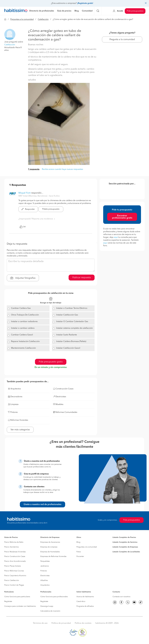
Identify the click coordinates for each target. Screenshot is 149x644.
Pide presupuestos (135, 11)
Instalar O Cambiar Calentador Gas (72, 322)
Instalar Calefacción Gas (67, 315)
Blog (78, 542)
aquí (116, 237)
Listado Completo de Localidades (126, 552)
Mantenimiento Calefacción (23, 348)
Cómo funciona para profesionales (54, 597)
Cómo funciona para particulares (17, 597)
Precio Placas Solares (13, 566)
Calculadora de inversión (50, 611)
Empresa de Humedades (50, 552)
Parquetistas (45, 561)
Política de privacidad (61, 623)
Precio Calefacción (12, 580)
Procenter (80, 556)
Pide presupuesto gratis (51, 362)
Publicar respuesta (82, 278)
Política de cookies (83, 623)
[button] (10, 34)
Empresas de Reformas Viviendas (53, 556)
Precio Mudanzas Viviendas (15, 552)
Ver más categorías (20, 430)
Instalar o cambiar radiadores (24, 322)
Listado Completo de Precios (124, 537)
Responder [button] (28, 209)
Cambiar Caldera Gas (21, 308)
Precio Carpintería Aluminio (15, 576)
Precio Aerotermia (11, 547)
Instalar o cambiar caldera (23, 328)
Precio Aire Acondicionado (15, 561)
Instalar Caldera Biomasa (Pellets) (71, 341)
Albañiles (44, 580)
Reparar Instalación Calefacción (25, 341)
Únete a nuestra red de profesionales (42, 504)
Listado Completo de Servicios (125, 542)
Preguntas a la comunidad (22, 19)
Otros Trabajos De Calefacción (25, 315)
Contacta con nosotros (121, 597)
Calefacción (43, 19)
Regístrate (8, 601)
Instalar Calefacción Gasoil (68, 348)
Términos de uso (40, 623)
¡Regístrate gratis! (85, 3)
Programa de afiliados (85, 606)
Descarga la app (47, 606)
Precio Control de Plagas (14, 585)
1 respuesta (34, 169)
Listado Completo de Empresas (125, 547)
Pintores (44, 571)
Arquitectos (45, 585)
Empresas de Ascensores (50, 542)
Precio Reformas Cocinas (14, 571)
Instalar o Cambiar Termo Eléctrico (72, 308)
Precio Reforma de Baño (14, 542)
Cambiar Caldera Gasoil (22, 335)
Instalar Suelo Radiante (67, 335)
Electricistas (45, 576)
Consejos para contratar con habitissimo (20, 606)
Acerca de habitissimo (85, 597)
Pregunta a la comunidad (122, 39)
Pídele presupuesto (51, 209)
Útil (23, 227)
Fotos (79, 552)
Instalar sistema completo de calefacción (74, 328)
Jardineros (45, 566)
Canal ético (81, 601)
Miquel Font (25, 193)
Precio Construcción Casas (15, 556)
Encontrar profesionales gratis (122, 217)
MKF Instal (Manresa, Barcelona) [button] (33, 196)
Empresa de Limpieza (49, 547)
